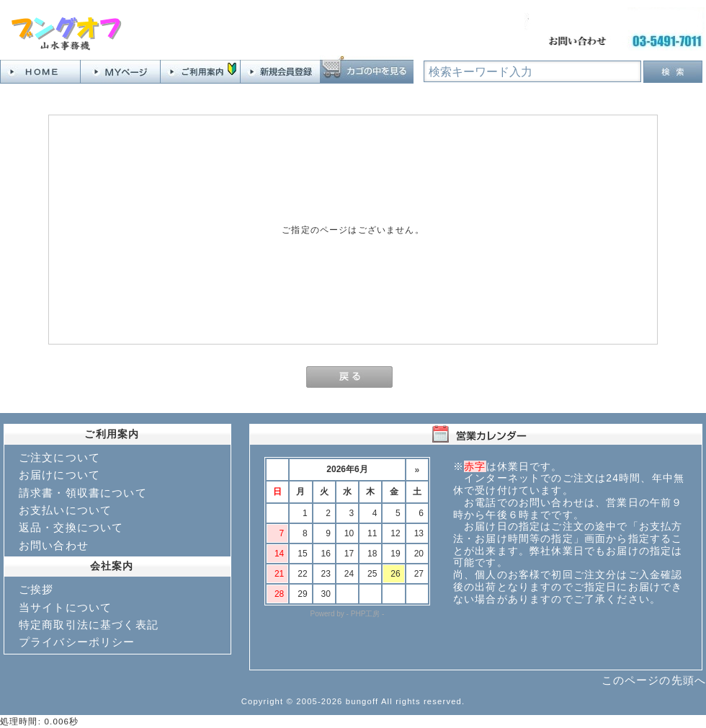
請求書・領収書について (83, 493)
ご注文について (59, 457)
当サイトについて (65, 607)
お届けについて (59, 475)
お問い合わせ (54, 545)
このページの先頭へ (654, 680)
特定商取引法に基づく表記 (89, 625)
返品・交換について (71, 527)
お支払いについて (65, 510)
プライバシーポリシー (77, 642)
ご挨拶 (36, 589)
